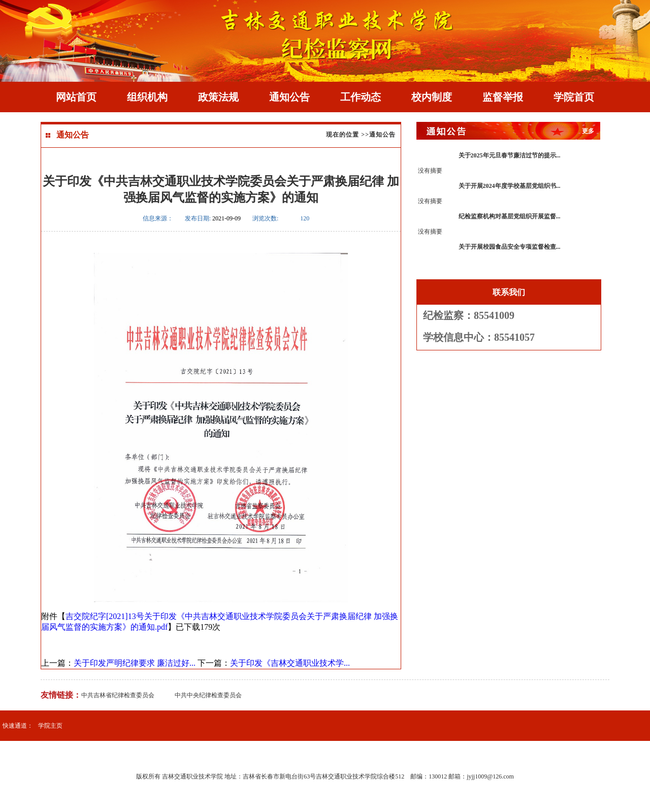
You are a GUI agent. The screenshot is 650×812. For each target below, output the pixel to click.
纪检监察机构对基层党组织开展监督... (510, 216)
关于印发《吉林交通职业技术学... (290, 663)
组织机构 (147, 97)
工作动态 (361, 97)
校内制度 (432, 97)
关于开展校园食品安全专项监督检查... (510, 247)
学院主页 (50, 726)
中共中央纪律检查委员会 (208, 695)
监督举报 (503, 97)
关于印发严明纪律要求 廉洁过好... (135, 663)
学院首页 (574, 97)
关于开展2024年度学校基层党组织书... (510, 186)
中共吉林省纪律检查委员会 (118, 695)
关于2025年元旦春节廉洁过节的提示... (510, 155)
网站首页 (76, 97)
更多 (588, 131)
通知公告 (289, 97)
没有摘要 (430, 171)
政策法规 (218, 97)
